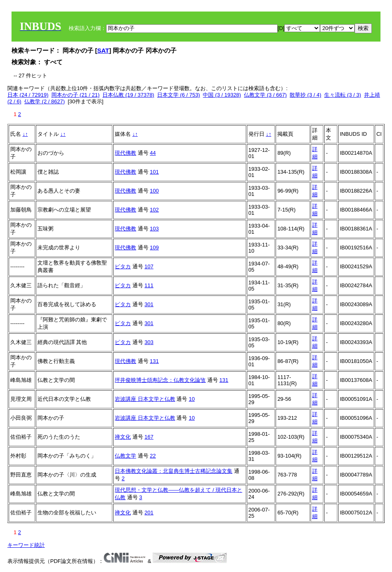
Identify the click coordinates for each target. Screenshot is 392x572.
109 (154, 248)
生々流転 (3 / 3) (343, 95)
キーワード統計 (26, 545)
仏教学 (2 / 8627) (44, 101)
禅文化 (123, 437)
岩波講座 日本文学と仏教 (145, 399)
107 (149, 266)
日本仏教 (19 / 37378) (128, 95)
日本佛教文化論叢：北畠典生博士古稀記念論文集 (174, 471)
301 (149, 304)
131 (154, 361)
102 (154, 210)
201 (149, 513)
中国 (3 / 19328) (222, 95)
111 (149, 285)
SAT (103, 50)
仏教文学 (125, 456)
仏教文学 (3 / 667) (265, 95)
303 (149, 342)
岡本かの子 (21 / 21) (75, 95)
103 (154, 229)
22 (153, 456)
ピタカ (123, 266)
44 (153, 153)
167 (149, 437)
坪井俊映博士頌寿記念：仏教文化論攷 (160, 380)
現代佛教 (125, 153)
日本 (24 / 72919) (28, 95)
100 (154, 191)
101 (154, 172)
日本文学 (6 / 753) (179, 95)
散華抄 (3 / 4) (305, 95)
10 (192, 399)
